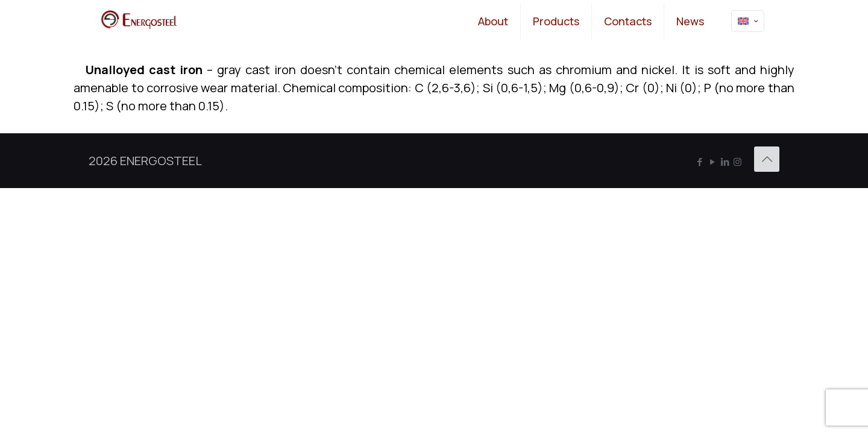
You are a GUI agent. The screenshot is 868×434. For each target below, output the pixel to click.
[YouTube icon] (712, 162)
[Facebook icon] (700, 162)
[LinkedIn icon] (725, 162)
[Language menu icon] (748, 21)
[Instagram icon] (737, 162)
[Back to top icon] (767, 159)
